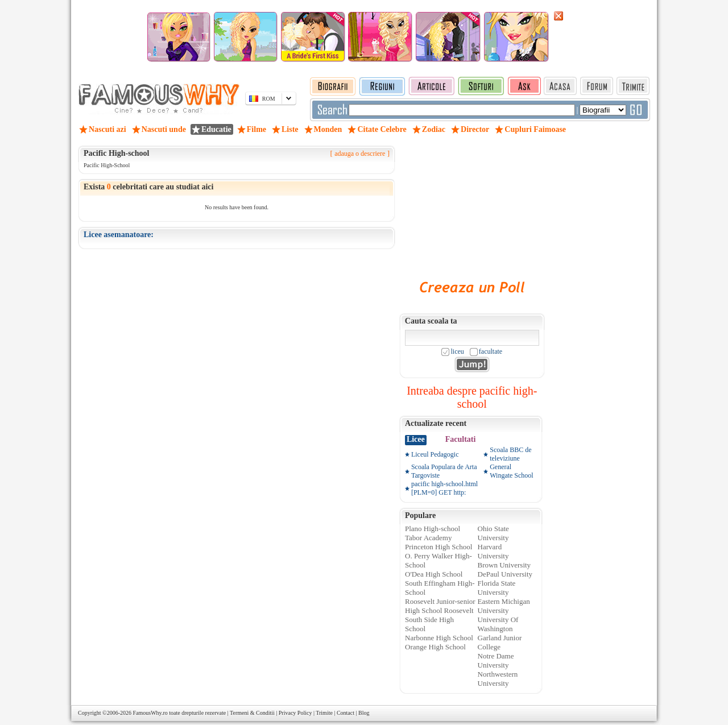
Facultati (461, 439)
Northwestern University (498, 679)
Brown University (504, 565)
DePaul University (505, 574)
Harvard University (493, 551)
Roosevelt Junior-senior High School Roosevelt (440, 606)
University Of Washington (498, 624)
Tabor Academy (428, 538)
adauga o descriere (360, 154)
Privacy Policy (295, 713)
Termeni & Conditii (252, 713)
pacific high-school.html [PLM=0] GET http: (444, 488)
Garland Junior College (500, 642)
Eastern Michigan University (504, 606)
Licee (416, 439)
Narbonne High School (439, 638)
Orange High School (435, 647)
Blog (364, 713)
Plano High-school (433, 529)
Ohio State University (493, 533)
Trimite (324, 713)
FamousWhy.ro (150, 713)
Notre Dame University (496, 660)
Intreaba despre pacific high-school (472, 397)
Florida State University (497, 588)
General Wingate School (512, 471)
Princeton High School (439, 547)
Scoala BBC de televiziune (510, 454)
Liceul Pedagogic (435, 454)
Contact (346, 713)
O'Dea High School (434, 574)
